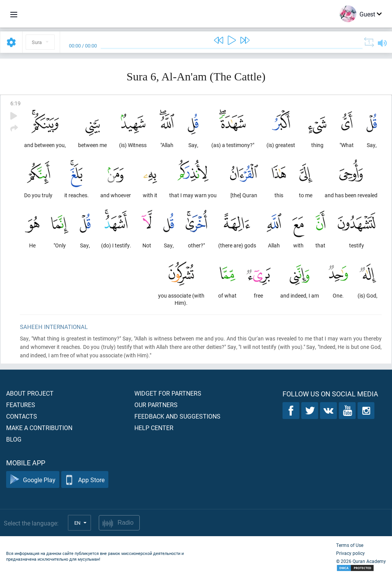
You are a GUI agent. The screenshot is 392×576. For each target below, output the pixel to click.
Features (21, 405)
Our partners (156, 405)
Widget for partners (168, 393)
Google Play (33, 480)
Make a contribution (39, 428)
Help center (154, 428)
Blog (14, 439)
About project (30, 393)
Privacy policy (350, 553)
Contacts (22, 416)
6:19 (16, 103)
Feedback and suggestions (177, 416)
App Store (85, 480)
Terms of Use (350, 545)
